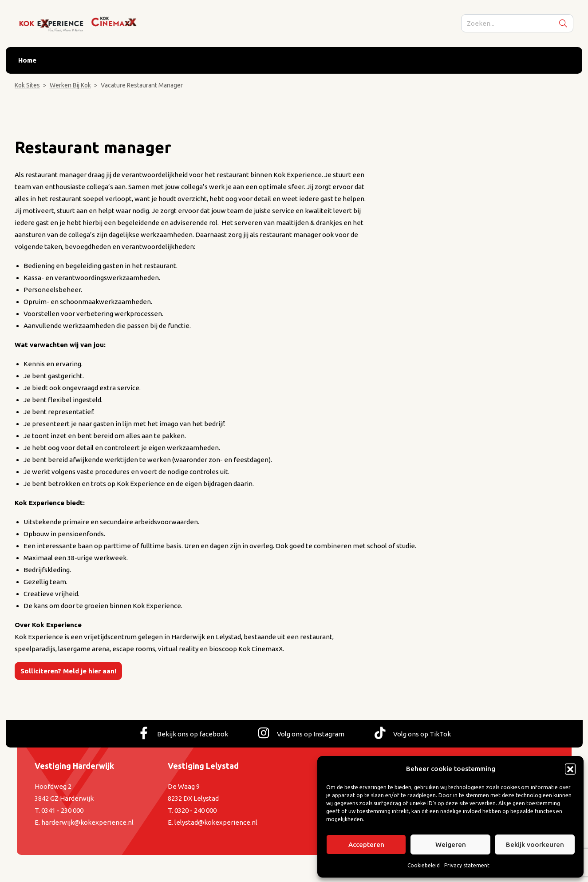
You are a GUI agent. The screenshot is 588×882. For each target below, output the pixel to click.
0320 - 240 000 (195, 810)
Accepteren (366, 844)
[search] (518, 24)
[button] (570, 769)
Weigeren (451, 844)
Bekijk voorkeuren (535, 844)
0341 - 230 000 (62, 810)
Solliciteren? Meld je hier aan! (68, 671)
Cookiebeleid (424, 865)
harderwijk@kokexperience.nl (87, 822)
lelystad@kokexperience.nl (216, 822)
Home (27, 61)
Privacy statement (467, 865)
